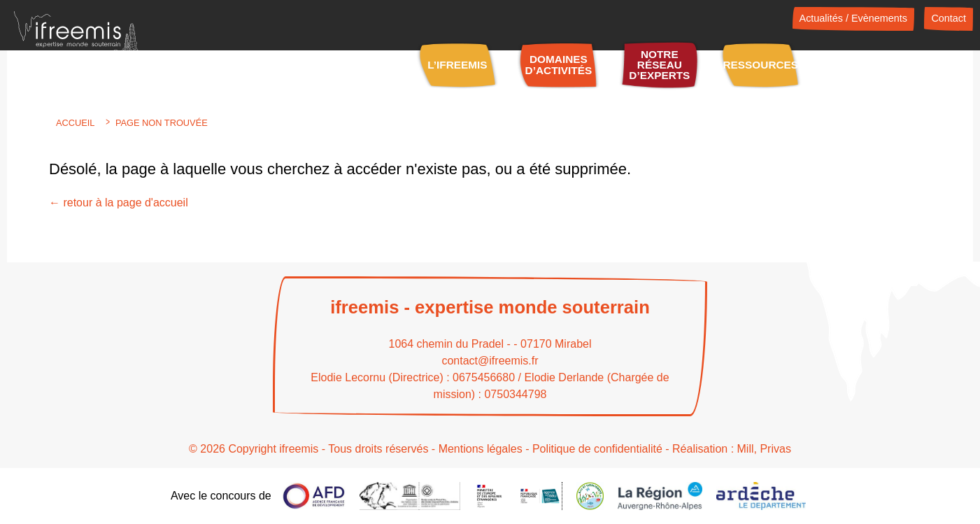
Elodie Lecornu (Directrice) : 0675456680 (413, 377)
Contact (949, 18)
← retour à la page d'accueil (119, 203)
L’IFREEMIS (457, 65)
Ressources (761, 65)
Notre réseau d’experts (659, 65)
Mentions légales (481, 449)
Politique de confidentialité (597, 449)
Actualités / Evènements (853, 18)
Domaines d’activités (559, 65)
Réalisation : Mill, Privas (732, 449)
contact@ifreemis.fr (490, 361)
